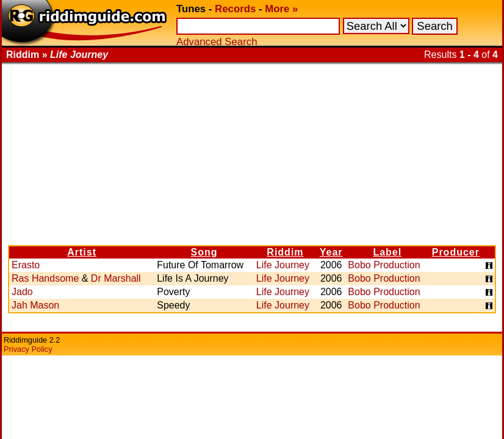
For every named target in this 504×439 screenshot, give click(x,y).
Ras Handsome (45, 278)
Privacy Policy (28, 349)
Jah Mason (35, 305)
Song (204, 252)
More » (281, 9)
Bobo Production (384, 265)
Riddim (285, 252)
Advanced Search (217, 42)
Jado (22, 292)
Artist (82, 252)
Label (387, 252)
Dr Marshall (116, 278)
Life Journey (283, 265)
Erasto (26, 265)
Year (331, 252)
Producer (456, 252)
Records (235, 9)
